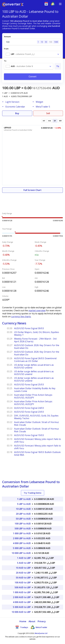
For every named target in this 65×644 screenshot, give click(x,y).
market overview (37, 310)
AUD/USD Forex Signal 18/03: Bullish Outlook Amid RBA (37, 454)
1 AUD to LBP (24, 558)
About (32, 621)
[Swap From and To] (58, 66)
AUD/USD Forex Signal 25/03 (29, 385)
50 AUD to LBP (23, 578)
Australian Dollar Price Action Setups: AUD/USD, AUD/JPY (33, 396)
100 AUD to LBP (23, 583)
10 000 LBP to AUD (21, 553)
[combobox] (32, 54)
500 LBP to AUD (23, 529)
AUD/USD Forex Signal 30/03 (29, 328)
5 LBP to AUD (24, 504)
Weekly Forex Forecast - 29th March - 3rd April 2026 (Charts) (35, 340)
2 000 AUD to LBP (22, 597)
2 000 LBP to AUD (22, 538)
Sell (48, 113)
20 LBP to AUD (23, 514)
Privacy (42, 621)
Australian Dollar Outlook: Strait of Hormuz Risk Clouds (37, 424)
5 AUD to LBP (24, 563)
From (6, 49)
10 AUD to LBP (23, 568)
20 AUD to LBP (23, 573)
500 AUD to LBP (23, 587)
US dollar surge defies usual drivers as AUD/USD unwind (34, 366)
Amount (7, 37)
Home (23, 621)
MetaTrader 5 (43, 107)
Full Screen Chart (32, 190)
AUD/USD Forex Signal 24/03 (29, 408)
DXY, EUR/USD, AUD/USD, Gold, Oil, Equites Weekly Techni (36, 417)
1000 (56, 42)
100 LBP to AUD (23, 524)
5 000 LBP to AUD (22, 548)
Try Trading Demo (33, 493)
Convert (33, 77)
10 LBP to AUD (23, 509)
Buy (17, 113)
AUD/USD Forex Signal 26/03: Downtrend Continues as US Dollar (35, 360)
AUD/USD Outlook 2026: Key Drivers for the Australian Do (37, 347)
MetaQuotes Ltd (41, 633)
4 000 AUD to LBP (22, 602)
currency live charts (21, 316)
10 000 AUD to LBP (21, 612)
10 (42, 42)
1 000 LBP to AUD (22, 533)
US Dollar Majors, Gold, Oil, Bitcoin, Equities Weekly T (37, 334)
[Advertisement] (32, 201)
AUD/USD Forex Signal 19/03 (29, 435)
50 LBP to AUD (23, 519)
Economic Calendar (15, 107)
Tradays (22, 627)
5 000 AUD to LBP (22, 607)
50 (46, 42)
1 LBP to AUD (24, 499)
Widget (39, 102)
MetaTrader (39, 627)
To (5, 61)
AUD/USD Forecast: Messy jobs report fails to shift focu (38, 440)
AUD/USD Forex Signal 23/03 (29, 412)
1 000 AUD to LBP (22, 592)
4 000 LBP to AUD (22, 543)
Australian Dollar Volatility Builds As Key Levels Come (35, 390)
